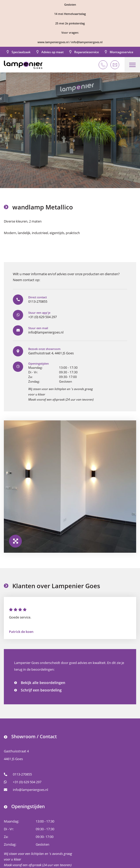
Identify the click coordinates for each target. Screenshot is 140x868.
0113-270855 (18, 774)
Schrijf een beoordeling (41, 690)
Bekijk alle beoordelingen (43, 683)
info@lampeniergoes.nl (26, 790)
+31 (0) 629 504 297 (23, 782)
